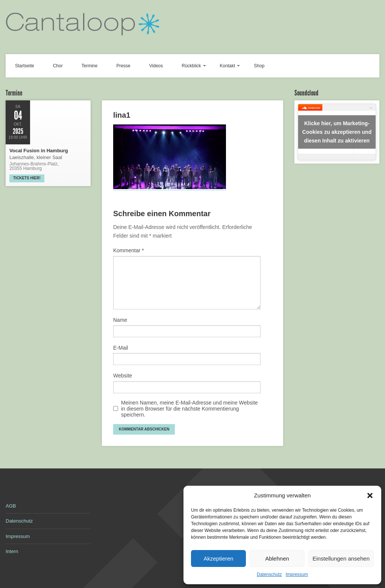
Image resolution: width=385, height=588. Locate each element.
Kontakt (228, 66)
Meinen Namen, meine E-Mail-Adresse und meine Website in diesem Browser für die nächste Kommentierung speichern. (189, 409)
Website (123, 376)
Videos (156, 66)
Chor (58, 66)
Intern (12, 551)
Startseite (25, 66)
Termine (90, 66)
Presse (123, 66)
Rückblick (191, 66)
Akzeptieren (218, 558)
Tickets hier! (27, 178)
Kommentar (129, 250)
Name (120, 320)
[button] (370, 496)
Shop (259, 66)
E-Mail (121, 348)
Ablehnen (277, 558)
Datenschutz (269, 574)
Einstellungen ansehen (341, 558)
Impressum (297, 574)
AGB (11, 506)
